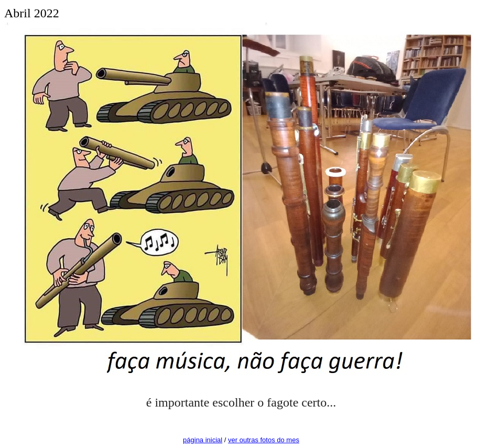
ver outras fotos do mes (264, 440)
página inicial (203, 440)
